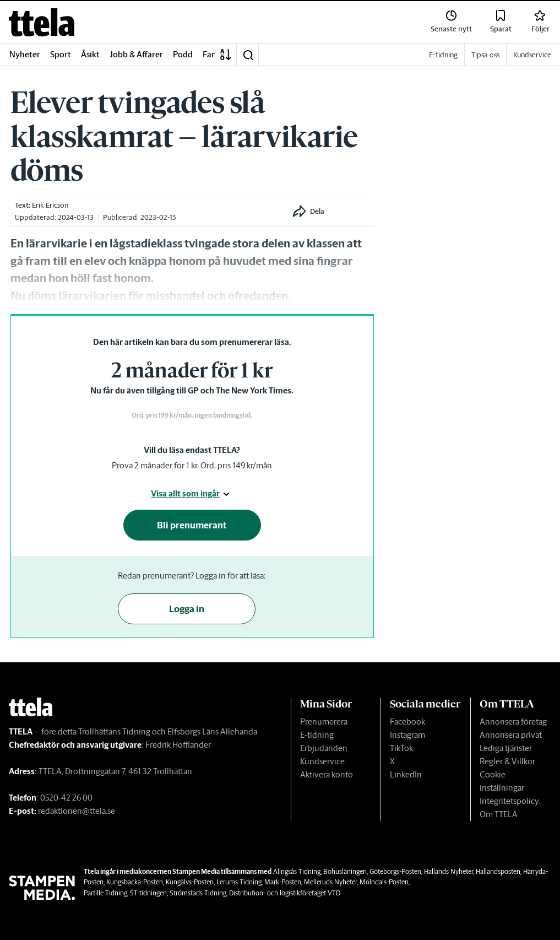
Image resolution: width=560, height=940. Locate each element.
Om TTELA (499, 814)
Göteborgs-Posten (395, 871)
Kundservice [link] (532, 55)
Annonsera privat (511, 735)
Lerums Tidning (239, 882)
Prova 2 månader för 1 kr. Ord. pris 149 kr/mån (192, 465)
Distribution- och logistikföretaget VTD (285, 893)
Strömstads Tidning (198, 893)
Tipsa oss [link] (485, 55)
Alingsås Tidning (297, 871)
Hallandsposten (498, 871)
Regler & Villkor (507, 761)
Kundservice (322, 761)
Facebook (407, 722)
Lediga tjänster (506, 748)
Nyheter (25, 54)
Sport (61, 54)
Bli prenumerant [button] (192, 525)
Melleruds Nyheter (330, 882)
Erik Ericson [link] (50, 205)
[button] (248, 55)
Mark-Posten (283, 882)
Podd (183, 54)
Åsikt (90, 54)
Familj (214, 54)
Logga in (187, 609)
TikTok (401, 748)
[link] (42, 22)
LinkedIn (406, 774)
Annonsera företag (513, 722)
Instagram (407, 735)
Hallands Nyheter (448, 871)
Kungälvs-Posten (190, 882)
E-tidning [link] (443, 55)
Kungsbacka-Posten (135, 882)
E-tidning (317, 735)
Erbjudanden (324, 748)
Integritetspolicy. (510, 801)
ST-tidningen (148, 893)
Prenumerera (324, 722)
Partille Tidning (105, 893)
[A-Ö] (226, 55)
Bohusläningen (345, 871)
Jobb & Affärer (136, 54)
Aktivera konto (327, 774)
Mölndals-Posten (384, 882)
